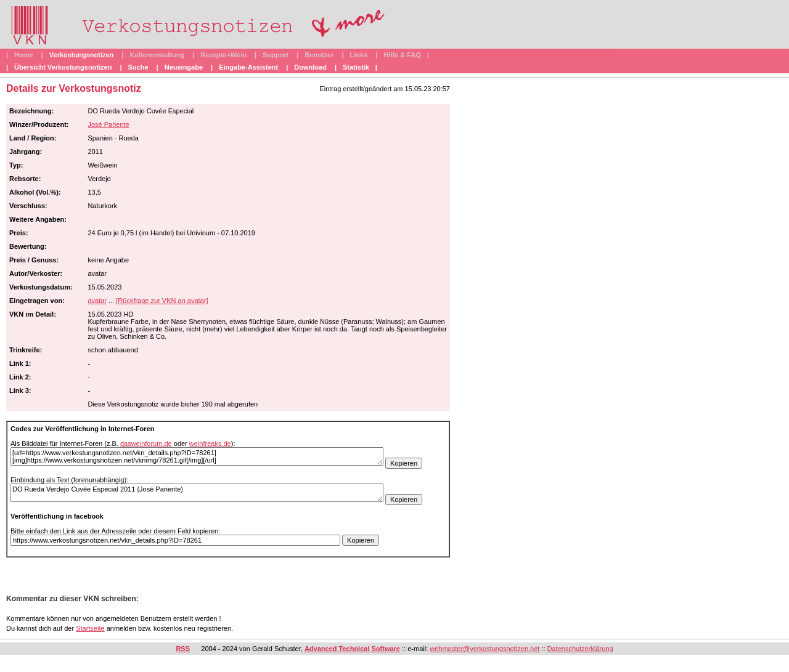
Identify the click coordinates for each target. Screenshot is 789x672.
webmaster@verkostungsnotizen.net (484, 649)
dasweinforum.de (146, 443)
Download (310, 67)
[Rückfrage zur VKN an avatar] (162, 301)
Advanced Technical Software (352, 649)
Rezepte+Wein (223, 55)
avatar (97, 301)
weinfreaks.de (210, 443)
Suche (138, 67)
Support (276, 55)
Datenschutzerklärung (580, 649)
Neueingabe (184, 67)
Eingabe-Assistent (248, 67)
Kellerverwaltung (157, 55)
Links (359, 55)
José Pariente (108, 124)
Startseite (90, 628)
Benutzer (319, 55)
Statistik (356, 67)
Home (24, 55)
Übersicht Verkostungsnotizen (63, 67)
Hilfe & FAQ (402, 55)
